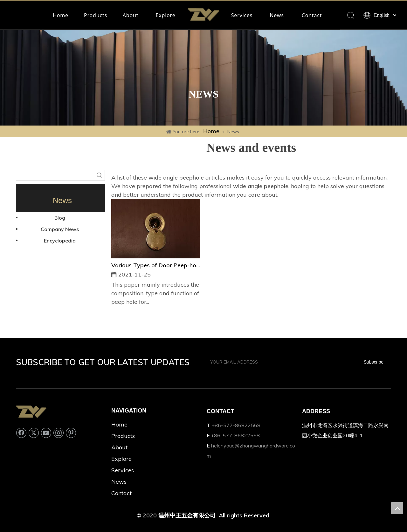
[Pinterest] (71, 433)
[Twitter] (34, 433)
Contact (312, 15)
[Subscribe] (374, 362)
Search (99, 175)
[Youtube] (46, 433)
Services (242, 15)
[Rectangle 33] (203, 78)
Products (96, 15)
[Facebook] (21, 433)
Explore (166, 15)
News (277, 15)
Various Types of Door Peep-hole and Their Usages (156, 265)
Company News (60, 229)
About (131, 15)
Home (61, 15)
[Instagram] (59, 433)
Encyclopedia (60, 241)
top (397, 508)
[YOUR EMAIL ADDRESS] (280, 362)
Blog (60, 218)
